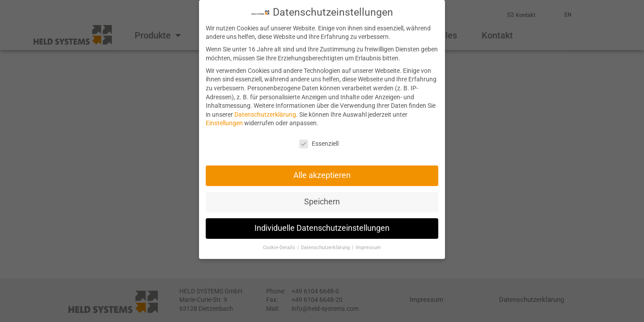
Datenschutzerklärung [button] (326, 247)
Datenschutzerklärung (265, 114)
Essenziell (319, 143)
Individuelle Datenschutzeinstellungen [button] (322, 228)
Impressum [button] (368, 247)
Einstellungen (224, 123)
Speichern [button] (322, 201)
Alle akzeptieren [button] (322, 175)
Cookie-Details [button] (280, 247)
